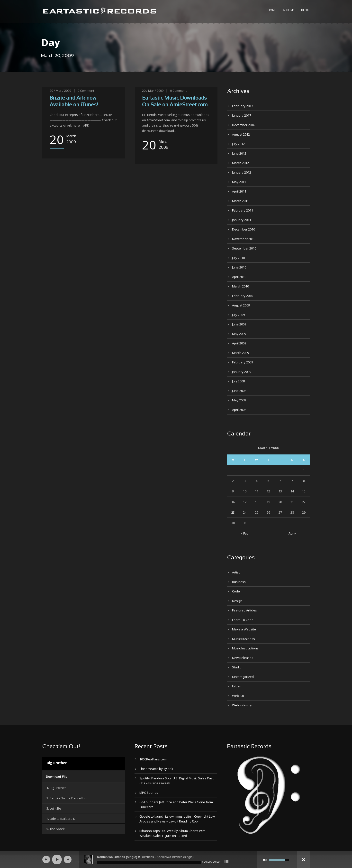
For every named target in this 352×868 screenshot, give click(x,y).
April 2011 (239, 191)
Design (237, 601)
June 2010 (239, 267)
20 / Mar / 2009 (60, 91)
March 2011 (240, 201)
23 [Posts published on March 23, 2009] (233, 512)
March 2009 (240, 353)
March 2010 (240, 286)
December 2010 (244, 229)
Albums (289, 10)
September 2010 (244, 248)
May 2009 (239, 334)
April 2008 (239, 410)
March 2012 (240, 163)
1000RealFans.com (153, 759)
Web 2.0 (238, 696)
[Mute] (265, 860)
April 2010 (239, 277)
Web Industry (242, 705)
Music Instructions (245, 648)
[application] (84, 776)
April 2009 (239, 343)
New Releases (243, 658)
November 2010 (244, 239)
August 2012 (241, 134)
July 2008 (238, 381)
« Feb (245, 533)
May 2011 (239, 182)
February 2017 (243, 106)
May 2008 (239, 400)
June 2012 (239, 153)
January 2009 (242, 372)
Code (236, 591)
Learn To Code (243, 620)
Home (272, 10)
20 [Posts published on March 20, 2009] (280, 502)
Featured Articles (244, 610)
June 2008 (239, 391)
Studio (237, 667)
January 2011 (242, 220)
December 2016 (244, 125)
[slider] (149, 862)
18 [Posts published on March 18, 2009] (257, 502)
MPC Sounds (149, 793)
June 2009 (239, 324)
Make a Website (244, 629)
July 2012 (238, 144)
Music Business (244, 639)
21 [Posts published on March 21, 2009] (292, 502)
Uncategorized (243, 677)
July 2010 (238, 258)
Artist (236, 572)
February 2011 (243, 210)
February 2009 (243, 362)
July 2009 (238, 315)
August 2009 (241, 305)
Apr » (292, 533)
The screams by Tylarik (156, 769)
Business (239, 582)
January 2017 (242, 115)
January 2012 (242, 172)
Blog (305, 10)
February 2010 (243, 296)
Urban (237, 686)
